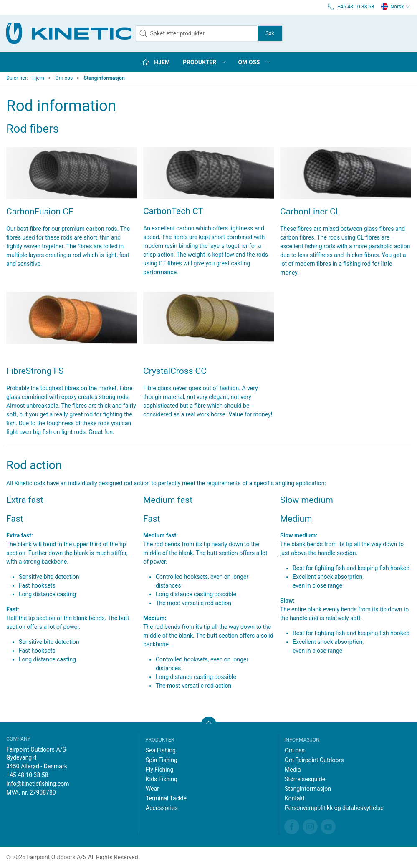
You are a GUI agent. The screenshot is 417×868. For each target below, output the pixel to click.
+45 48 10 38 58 (27, 775)
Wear (152, 789)
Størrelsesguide (305, 779)
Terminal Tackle (166, 798)
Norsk (396, 7)
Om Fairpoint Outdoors (314, 760)
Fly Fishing (159, 770)
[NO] (69, 33)
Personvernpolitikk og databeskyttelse (334, 808)
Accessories (162, 808)
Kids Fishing (162, 779)
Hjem (38, 78)
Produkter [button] (205, 62)
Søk (270, 33)
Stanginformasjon (308, 789)
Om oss (64, 78)
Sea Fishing (161, 750)
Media (293, 770)
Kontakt (295, 798)
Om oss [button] (254, 62)
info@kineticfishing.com (38, 784)
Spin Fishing (162, 760)
